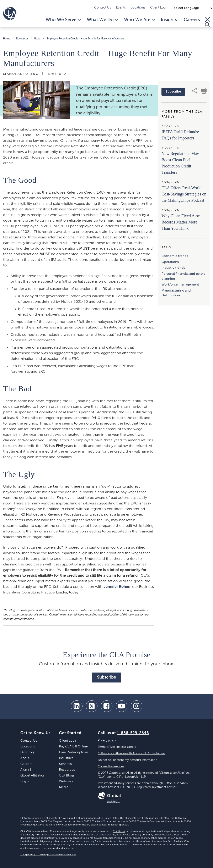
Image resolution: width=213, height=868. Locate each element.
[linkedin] (77, 706)
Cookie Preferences (111, 767)
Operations (170, 262)
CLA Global (119, 831)
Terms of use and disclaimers (117, 747)
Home (7, 39)
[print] (204, 91)
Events (121, 8)
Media (64, 787)
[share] (195, 91)
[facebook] (107, 706)
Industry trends (173, 268)
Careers (192, 20)
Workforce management (180, 285)
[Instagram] (137, 706)
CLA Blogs (67, 776)
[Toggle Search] (207, 22)
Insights (169, 20)
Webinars (66, 781)
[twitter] (92, 706)
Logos (25, 781)
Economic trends (175, 256)
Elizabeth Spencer (118, 825)
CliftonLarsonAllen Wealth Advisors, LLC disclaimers (132, 753)
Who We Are (139, 20)
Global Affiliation (33, 776)
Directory (28, 752)
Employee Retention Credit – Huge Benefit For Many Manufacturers (85, 39)
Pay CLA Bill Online (73, 747)
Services (65, 764)
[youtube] (122, 706)
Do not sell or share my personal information (127, 760)
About (25, 758)
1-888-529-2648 (133, 733)
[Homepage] (10, 13)
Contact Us (103, 8)
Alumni (26, 770)
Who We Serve (63, 20)
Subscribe (173, 92)
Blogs (37, 39)
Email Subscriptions (74, 752)
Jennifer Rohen (117, 587)
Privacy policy (107, 741)
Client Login (159, 8)
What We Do (102, 20)
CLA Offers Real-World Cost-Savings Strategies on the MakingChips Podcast (184, 194)
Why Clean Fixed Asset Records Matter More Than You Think (181, 222)
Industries (66, 758)
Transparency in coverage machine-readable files (48, 855)
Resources (22, 39)
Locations (138, 8)
